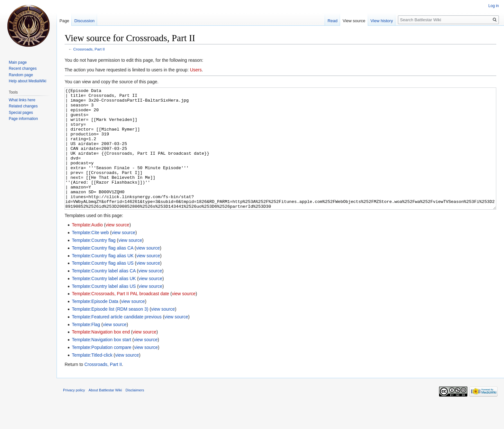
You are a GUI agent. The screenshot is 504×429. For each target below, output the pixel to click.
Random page (21, 75)
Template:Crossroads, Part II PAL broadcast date (120, 318)
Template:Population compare (101, 371)
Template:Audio (87, 249)
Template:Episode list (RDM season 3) (110, 333)
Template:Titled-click (92, 379)
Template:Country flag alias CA (102, 272)
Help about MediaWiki (27, 81)
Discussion (84, 21)
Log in (494, 6)
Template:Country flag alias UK (103, 280)
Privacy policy (74, 414)
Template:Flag (86, 349)
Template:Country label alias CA (104, 295)
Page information (23, 119)
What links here (22, 100)
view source (117, 249)
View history (382, 21)
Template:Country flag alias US (103, 287)
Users (196, 70)
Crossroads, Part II (89, 49)
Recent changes (23, 68)
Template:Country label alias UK (104, 303)
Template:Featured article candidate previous (117, 341)
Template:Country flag (94, 264)
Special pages (21, 113)
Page (64, 21)
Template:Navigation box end (101, 356)
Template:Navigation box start (101, 364)
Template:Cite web (90, 257)
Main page (18, 62)
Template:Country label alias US (104, 310)
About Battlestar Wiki (105, 414)
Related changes (23, 106)
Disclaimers (135, 414)
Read (333, 21)
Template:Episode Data (95, 325)
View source (354, 21)
